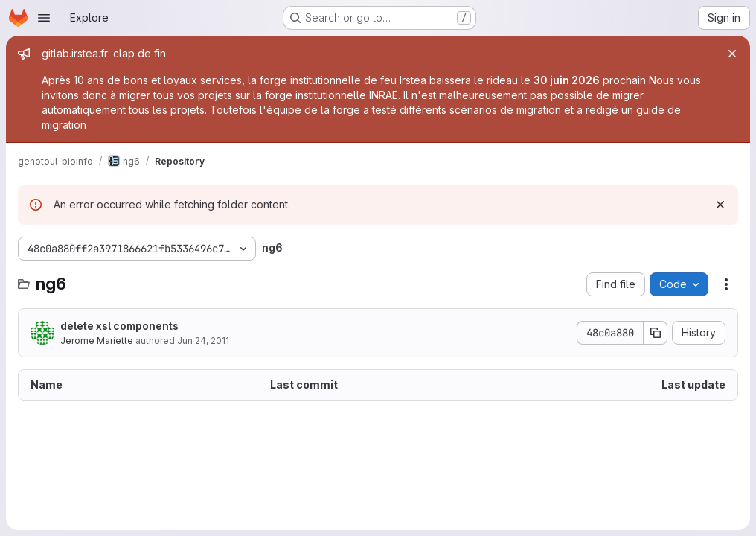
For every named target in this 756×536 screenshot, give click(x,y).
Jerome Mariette (97, 341)
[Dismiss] (720, 205)
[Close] (732, 54)
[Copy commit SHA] (656, 333)
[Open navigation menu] (44, 18)
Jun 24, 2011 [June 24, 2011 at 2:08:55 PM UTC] (203, 341)
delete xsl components (119, 326)
